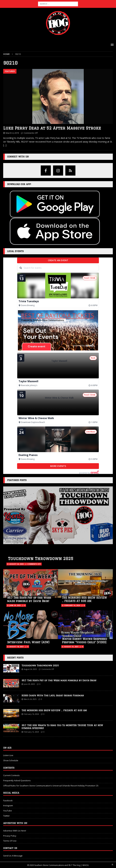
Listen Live (8, 755)
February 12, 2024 (31, 732)
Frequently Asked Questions (17, 780)
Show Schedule (11, 760)
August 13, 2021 (71, 647)
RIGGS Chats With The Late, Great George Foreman (53, 695)
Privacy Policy (10, 836)
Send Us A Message (13, 856)
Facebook (8, 801)
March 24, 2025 (30, 699)
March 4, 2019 (12, 133)
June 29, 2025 (15, 605)
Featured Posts (17, 480)
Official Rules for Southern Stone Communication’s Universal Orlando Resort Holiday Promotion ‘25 (51, 786)
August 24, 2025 (17, 564)
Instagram (8, 805)
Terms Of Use (10, 841)
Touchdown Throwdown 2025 (41, 558)
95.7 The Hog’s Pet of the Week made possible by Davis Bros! (59, 680)
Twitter (6, 816)
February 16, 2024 (72, 605)
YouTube (8, 811)
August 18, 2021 (17, 647)
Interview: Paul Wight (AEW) (28, 642)
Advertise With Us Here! (15, 831)
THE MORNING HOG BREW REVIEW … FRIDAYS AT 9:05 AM (54, 710)
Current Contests (11, 775)
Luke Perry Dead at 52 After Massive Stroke (52, 128)
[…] (5, 145)
